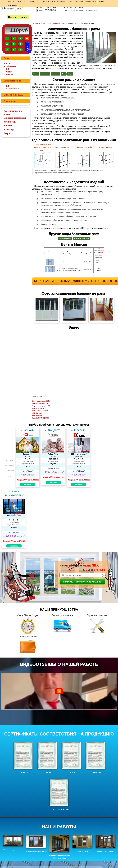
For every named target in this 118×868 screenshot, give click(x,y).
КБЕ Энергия (37, 416)
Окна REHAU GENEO (41, 418)
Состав (36, 74)
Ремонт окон (10, 101)
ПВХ (8, 86)
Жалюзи (8, 126)
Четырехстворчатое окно (13, 843)
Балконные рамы (59, 23)
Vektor (9, 72)
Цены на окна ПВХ (13, 95)
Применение (45, 74)
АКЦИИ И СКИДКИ (77, 2)
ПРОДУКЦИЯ (34, 2)
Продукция (45, 23)
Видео (70, 74)
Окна (6, 58)
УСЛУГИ (102, 2)
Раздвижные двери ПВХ (41, 406)
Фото (64, 74)
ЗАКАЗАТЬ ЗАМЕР (48, 2)
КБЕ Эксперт (37, 413)
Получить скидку (18, 17)
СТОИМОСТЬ (62, 2)
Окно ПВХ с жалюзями (106, 844)
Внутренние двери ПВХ (41, 401)
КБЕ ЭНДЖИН (38, 408)
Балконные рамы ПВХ (81, 238)
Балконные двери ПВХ (41, 403)
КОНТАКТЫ (13, 5)
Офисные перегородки (15, 118)
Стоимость (56, 74)
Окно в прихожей (82, 844)
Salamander (11, 66)
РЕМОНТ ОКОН (91, 2)
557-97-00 (47, 10)
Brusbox (10, 75)
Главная (35, 23)
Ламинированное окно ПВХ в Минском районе (59, 847)
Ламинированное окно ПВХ (36, 844)
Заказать (28, 485)
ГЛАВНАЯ (12, 2)
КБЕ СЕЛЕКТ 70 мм (40, 411)
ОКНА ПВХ (22, 2)
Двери (7, 133)
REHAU (10, 64)
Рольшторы (9, 129)
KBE (8, 69)
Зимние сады (10, 122)
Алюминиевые (13, 89)
